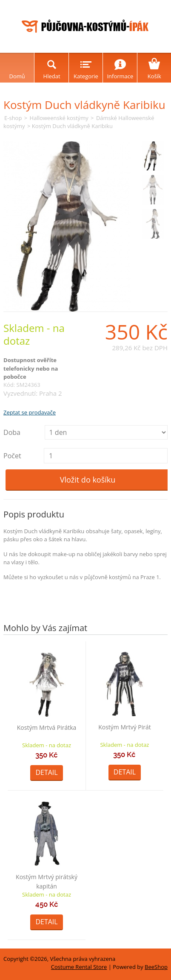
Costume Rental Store (79, 967)
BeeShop (156, 967)
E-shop (13, 118)
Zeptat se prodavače (30, 412)
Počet (12, 456)
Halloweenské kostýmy (59, 118)
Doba (12, 432)
